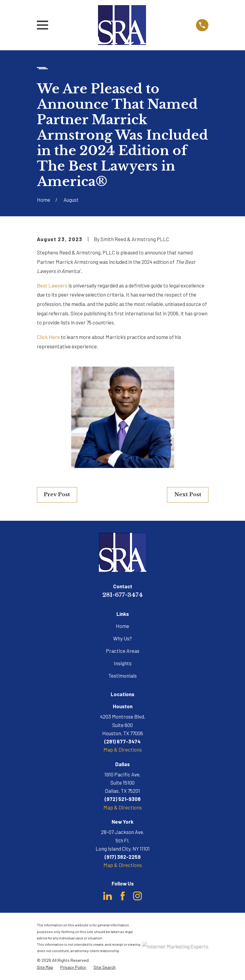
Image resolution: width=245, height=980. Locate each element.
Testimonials (122, 676)
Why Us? (122, 638)
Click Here (48, 337)
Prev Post (57, 495)
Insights (123, 663)
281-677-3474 (122, 595)
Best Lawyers (52, 285)
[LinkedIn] (108, 896)
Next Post (188, 495)
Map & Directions (123, 749)
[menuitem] (45, 967)
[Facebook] (123, 896)
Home (122, 626)
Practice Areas (123, 651)
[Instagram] (137, 896)
